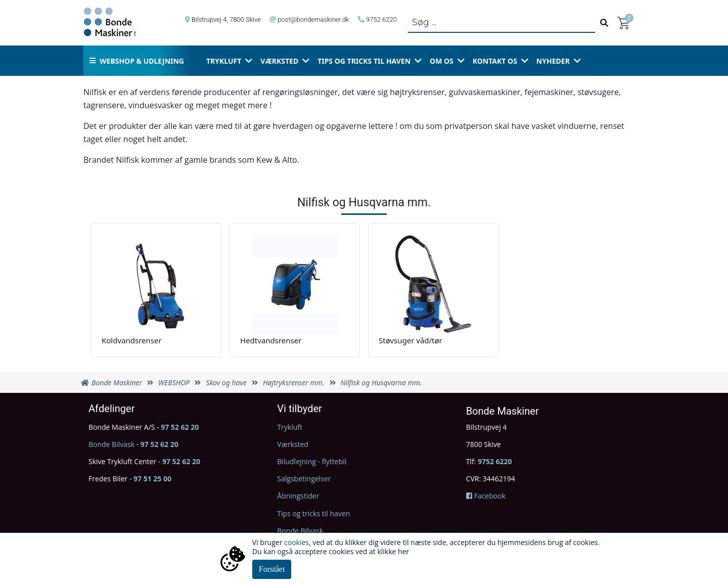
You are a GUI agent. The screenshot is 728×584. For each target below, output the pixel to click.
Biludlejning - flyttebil (312, 461)
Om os (442, 61)
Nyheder (553, 61)
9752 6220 (381, 19)
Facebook (486, 496)
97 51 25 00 (152, 479)
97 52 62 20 (180, 427)
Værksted (279, 61)
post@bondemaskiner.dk (313, 19)
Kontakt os (495, 61)
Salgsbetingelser (304, 479)
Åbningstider (298, 496)
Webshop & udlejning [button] (137, 61)
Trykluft (224, 61)
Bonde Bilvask (111, 444)
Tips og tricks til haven (364, 61)
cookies (297, 542)
